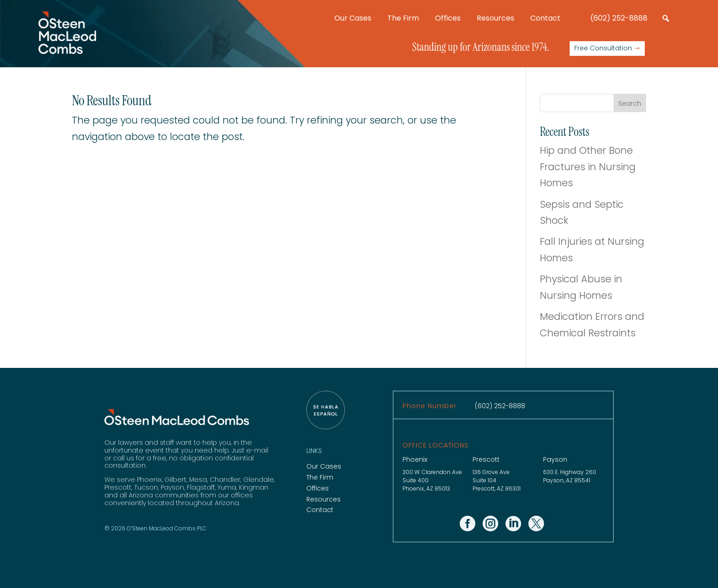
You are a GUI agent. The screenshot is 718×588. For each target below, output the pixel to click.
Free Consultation (603, 48)
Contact (545, 18)
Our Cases (353, 18)
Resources (495, 18)
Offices (448, 18)
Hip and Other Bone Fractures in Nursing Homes (588, 167)
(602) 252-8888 (619, 18)
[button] (666, 18)
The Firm (403, 18)
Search (630, 103)
